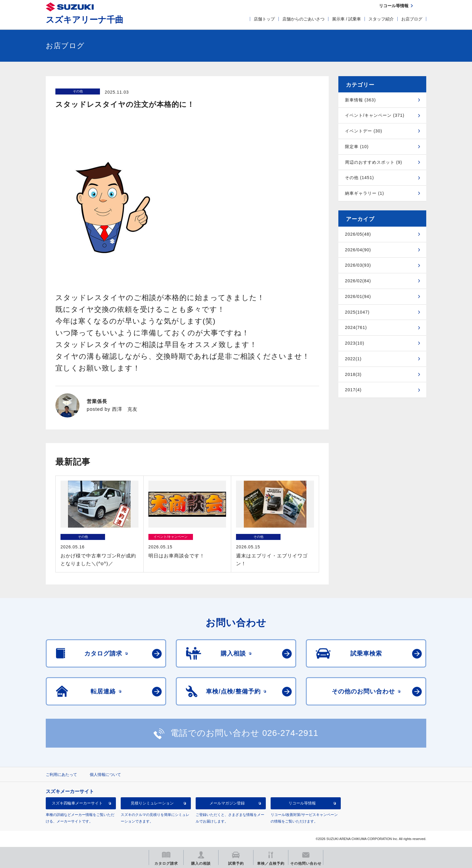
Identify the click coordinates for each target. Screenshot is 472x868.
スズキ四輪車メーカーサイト (77, 803)
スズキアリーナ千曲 (85, 20)
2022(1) (353, 359)
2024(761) (356, 327)
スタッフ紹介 (381, 19)
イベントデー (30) (364, 131)
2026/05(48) (358, 234)
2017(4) (353, 390)
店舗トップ (264, 19)
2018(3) (353, 374)
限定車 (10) (357, 147)
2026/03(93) (358, 265)
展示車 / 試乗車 (346, 19)
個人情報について (105, 775)
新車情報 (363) (360, 100)
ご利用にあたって (61, 775)
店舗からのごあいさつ (303, 19)
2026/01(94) (358, 296)
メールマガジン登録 (227, 803)
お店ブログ (412, 19)
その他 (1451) (359, 178)
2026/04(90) (358, 250)
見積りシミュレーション (152, 803)
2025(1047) (357, 312)
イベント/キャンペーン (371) (375, 115)
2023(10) (355, 343)
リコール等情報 (302, 803)
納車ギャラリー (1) (365, 193)
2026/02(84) (358, 281)
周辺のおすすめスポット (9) (374, 162)
